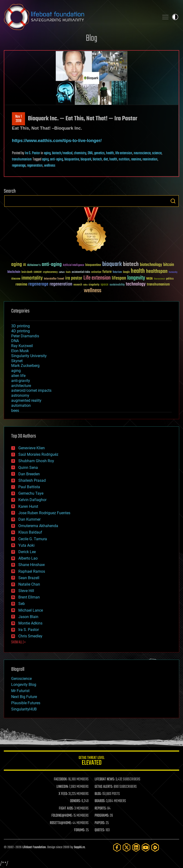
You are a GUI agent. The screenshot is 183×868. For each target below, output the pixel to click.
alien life (18, 376)
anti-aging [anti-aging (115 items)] (52, 265)
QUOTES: (100, 830)
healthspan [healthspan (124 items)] (157, 272)
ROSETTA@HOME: (61, 823)
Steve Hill (26, 591)
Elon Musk (20, 351)
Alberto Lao (28, 558)
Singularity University (29, 356)
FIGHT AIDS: (66, 809)
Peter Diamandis (25, 336)
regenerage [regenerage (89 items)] (38, 284)
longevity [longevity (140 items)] (136, 278)
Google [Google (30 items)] (126, 272)
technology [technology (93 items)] (136, 284)
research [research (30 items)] (78, 285)
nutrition (124, 159)
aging (47, 153)
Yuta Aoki (26, 545)
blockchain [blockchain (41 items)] (14, 272)
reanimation (150, 159)
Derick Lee (27, 552)
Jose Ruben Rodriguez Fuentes (44, 513)
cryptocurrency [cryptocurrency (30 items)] (50, 272)
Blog (91, 39)
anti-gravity (21, 381)
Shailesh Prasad (32, 480)
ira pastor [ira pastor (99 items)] (74, 278)
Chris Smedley (30, 636)
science (157, 153)
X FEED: (63, 794)
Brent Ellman (29, 597)
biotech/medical (62, 153)
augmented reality (26, 400)
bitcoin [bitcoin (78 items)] (169, 265)
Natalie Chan (29, 584)
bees (15, 410)
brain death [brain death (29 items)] (27, 272)
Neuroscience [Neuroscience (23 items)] (159, 279)
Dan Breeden (29, 474)
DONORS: (75, 801)
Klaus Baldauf (30, 532)
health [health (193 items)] (138, 271)
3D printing (20, 326)
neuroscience (142, 153)
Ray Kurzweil (22, 346)
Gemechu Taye (31, 493)
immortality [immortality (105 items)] (32, 278)
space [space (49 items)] (104, 284)
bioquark (86, 159)
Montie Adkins (30, 623)
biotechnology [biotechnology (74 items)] (151, 265)
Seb (22, 604)
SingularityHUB (24, 709)
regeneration (35, 166)
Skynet (17, 361)
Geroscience (21, 679)
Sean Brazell (29, 578)
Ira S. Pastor (32, 153)
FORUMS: (80, 830)
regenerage (19, 166)
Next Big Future (24, 697)
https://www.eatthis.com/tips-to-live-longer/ (57, 140)
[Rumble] (155, 847)
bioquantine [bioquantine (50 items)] (93, 265)
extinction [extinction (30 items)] (96, 272)
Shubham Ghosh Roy (36, 461)
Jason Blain (28, 617)
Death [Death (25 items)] (68, 272)
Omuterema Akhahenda (38, 526)
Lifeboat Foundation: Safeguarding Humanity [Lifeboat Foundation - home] (80, 17)
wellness (50, 166)
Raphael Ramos (32, 571)
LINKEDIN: (62, 787)
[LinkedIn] (136, 847)
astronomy (20, 395)
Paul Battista (29, 487)
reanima (136, 159)
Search (173, 201)
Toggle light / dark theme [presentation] (175, 17)
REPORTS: (101, 809)
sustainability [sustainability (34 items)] (117, 285)
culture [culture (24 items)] (62, 272)
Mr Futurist (20, 691)
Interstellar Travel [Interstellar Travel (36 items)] (54, 279)
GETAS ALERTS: (104, 787)
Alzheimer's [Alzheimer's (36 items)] (34, 265)
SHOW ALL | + (18, 642)
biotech (97, 159)
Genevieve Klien (32, 448)
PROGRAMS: (102, 816)
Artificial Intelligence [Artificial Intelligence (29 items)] (74, 265)
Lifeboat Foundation (34, 847)
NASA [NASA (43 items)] (150, 279)
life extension (124, 153)
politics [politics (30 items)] (170, 279)
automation (21, 405)
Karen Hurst (28, 506)
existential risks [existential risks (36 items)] (81, 272)
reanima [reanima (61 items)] (21, 284)
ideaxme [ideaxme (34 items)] (16, 279)
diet (106, 159)
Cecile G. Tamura (33, 539)
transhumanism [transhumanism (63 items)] (158, 284)
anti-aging (56, 159)
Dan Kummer (29, 519)
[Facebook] (117, 847)
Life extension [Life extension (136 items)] (97, 278)
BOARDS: (100, 801)
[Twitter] (127, 847)
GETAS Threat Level (91, 761)
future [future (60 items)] (107, 272)
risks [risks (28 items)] (85, 285)
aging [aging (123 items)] (17, 265)
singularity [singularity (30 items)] (94, 285)
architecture (21, 386)
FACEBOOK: (61, 779)
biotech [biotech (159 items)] (131, 264)
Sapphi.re (79, 847)
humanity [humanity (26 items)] (173, 272)
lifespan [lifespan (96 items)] (119, 278)
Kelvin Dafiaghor (32, 500)
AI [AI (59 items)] (25, 265)
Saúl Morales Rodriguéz (38, 454)
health (110, 153)
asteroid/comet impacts (31, 390)
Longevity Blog (24, 685)
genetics (99, 153)
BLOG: (98, 794)
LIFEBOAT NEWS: (105, 779)
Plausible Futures (26, 703)
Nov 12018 (18, 119)
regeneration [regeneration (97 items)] (61, 284)
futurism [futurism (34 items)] (117, 272)
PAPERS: (100, 823)
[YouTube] (146, 847)
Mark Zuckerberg (25, 366)
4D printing (20, 331)
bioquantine (72, 159)
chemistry (80, 153)
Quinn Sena (28, 468)
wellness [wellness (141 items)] (93, 291)
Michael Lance (31, 610)
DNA (90, 153)
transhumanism (22, 159)
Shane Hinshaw (32, 565)
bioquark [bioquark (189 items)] (112, 264)
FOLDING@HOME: (62, 816)
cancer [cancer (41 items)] (38, 272)
